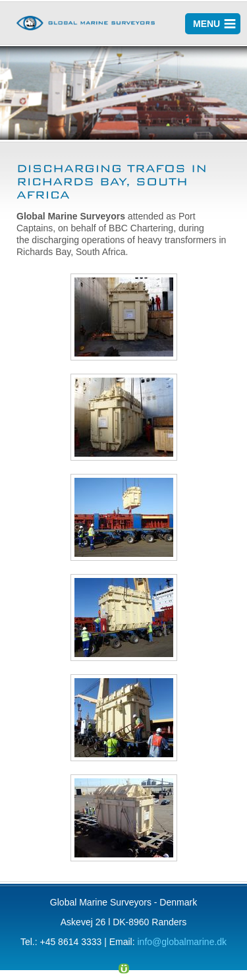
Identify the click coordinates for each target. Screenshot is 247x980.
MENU (206, 24)
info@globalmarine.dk (182, 942)
